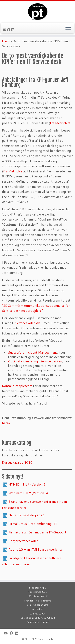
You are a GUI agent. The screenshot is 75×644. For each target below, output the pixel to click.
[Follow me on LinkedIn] (13, 33)
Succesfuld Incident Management (33, 359)
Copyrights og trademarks (38, 601)
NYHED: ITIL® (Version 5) (27, 491)
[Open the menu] (68, 31)
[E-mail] (5, 33)
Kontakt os (37, 609)
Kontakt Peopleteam (17, 393)
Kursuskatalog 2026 (17, 469)
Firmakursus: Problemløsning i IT (33, 530)
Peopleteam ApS (38, 588)
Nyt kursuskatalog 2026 (26, 522)
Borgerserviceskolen (23, 548)
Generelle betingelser (38, 622)
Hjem (6, 48)
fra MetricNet (60, 130)
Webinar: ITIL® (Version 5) (28, 500)
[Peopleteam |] (37, 13)
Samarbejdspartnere (37, 605)
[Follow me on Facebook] (9, 33)
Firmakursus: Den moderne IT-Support (37, 539)
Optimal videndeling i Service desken (35, 368)
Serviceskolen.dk (28, 330)
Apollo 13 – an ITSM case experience (35, 556)
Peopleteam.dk (45, 639)
